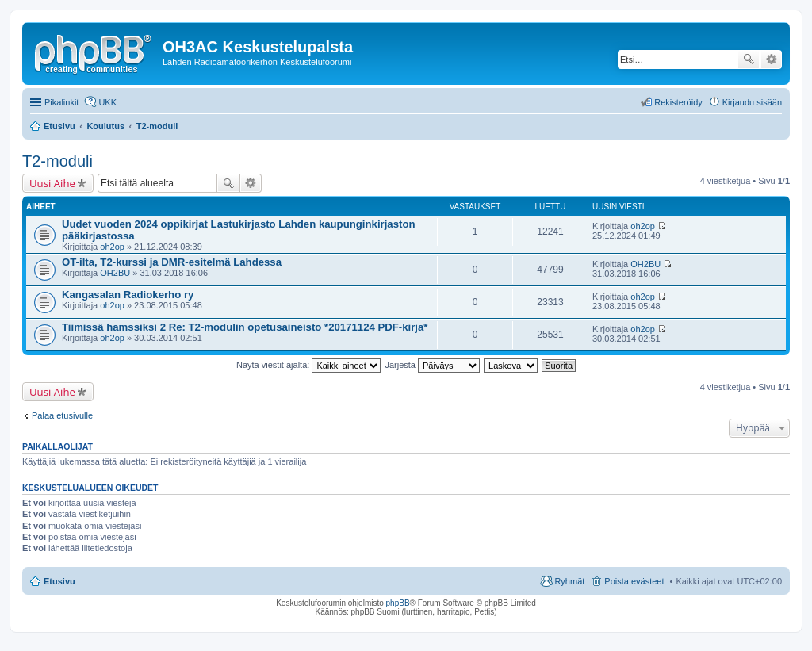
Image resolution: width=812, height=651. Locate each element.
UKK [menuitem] (107, 102)
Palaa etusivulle (62, 415)
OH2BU (115, 273)
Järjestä (432, 365)
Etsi (749, 59)
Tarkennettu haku (771, 59)
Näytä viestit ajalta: (308, 365)
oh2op (112, 247)
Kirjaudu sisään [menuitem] (752, 102)
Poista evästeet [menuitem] (634, 581)
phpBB (398, 603)
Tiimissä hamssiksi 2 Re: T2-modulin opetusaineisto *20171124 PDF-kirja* (245, 327)
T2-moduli (57, 161)
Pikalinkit (61, 102)
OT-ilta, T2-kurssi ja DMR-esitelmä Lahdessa (172, 262)
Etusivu (59, 581)
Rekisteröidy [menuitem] (678, 102)
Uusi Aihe (52, 183)
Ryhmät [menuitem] (569, 581)
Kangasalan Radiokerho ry (128, 295)
